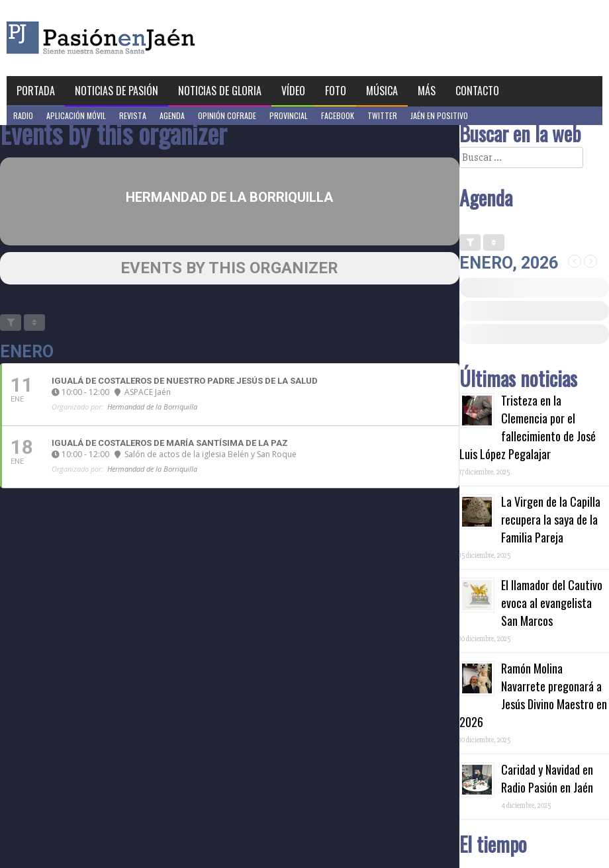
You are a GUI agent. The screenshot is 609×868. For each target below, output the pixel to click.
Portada (36, 91)
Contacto (477, 91)
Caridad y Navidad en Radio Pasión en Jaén (547, 778)
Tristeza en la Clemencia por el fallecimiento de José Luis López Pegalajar (528, 427)
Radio (23, 115)
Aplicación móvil (76, 115)
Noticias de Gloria (220, 91)
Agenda (172, 115)
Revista (133, 115)
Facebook (338, 115)
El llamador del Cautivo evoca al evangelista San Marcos (552, 603)
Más (427, 91)
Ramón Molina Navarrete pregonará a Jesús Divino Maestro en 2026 (533, 695)
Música (382, 91)
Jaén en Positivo (439, 115)
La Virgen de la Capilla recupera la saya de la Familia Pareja (551, 519)
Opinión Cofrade (227, 115)
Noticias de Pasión (117, 91)
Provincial (289, 115)
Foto (336, 91)
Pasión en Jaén (136, 38)
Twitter (382, 115)
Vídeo (293, 91)
